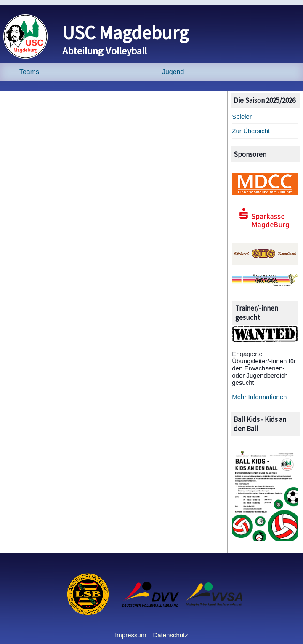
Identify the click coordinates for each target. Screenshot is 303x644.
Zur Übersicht (251, 131)
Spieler (242, 117)
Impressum (130, 635)
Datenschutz (170, 635)
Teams (29, 72)
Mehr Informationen (259, 397)
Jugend (173, 72)
